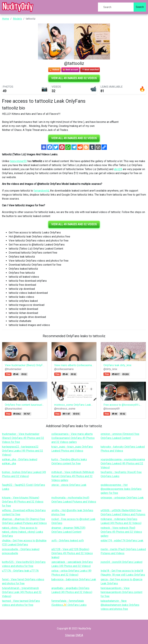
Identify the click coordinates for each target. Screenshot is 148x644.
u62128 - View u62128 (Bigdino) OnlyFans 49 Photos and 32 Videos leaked (72, 553)
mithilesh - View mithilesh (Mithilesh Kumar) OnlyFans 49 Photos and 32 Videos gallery (73, 476)
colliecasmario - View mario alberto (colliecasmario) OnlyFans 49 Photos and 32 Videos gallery (73, 438)
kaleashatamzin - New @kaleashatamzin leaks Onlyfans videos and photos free (120, 605)
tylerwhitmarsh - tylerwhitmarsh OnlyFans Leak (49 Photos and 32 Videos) (22, 592)
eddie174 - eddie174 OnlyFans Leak (122, 541)
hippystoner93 (18, 161)
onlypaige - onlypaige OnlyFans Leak (122, 498)
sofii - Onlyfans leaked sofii (68, 541)
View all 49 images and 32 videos (74, 78)
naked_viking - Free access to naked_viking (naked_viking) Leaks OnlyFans (23, 532)
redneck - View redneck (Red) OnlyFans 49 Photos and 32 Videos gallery (121, 532)
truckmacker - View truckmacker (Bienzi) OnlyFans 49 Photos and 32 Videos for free (23, 438)
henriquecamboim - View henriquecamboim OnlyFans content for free (121, 592)
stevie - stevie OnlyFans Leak (69, 485)
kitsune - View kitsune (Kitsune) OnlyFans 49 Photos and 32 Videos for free (23, 502)
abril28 (118, 169)
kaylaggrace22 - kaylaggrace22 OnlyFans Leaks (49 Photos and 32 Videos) (23, 451)
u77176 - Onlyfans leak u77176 (20, 571)
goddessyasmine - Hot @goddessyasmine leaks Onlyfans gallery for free (121, 489)
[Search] (116, 7)
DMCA (79, 635)
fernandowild (41, 191)
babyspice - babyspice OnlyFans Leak (74, 579)
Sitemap (70, 635)
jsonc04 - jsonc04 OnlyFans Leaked (121, 562)
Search (140, 7)
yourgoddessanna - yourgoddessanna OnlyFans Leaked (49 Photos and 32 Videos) (123, 463)
